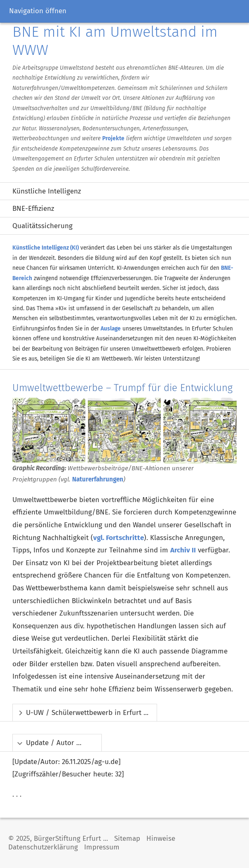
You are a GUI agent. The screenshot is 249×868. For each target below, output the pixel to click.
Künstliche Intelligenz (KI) (46, 248)
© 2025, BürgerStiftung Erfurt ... (58, 839)
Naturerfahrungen (98, 479)
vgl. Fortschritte (119, 538)
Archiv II (183, 550)
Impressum (102, 847)
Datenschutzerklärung (43, 847)
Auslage (111, 329)
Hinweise (161, 839)
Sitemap (127, 839)
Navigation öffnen (38, 11)
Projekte (113, 138)
